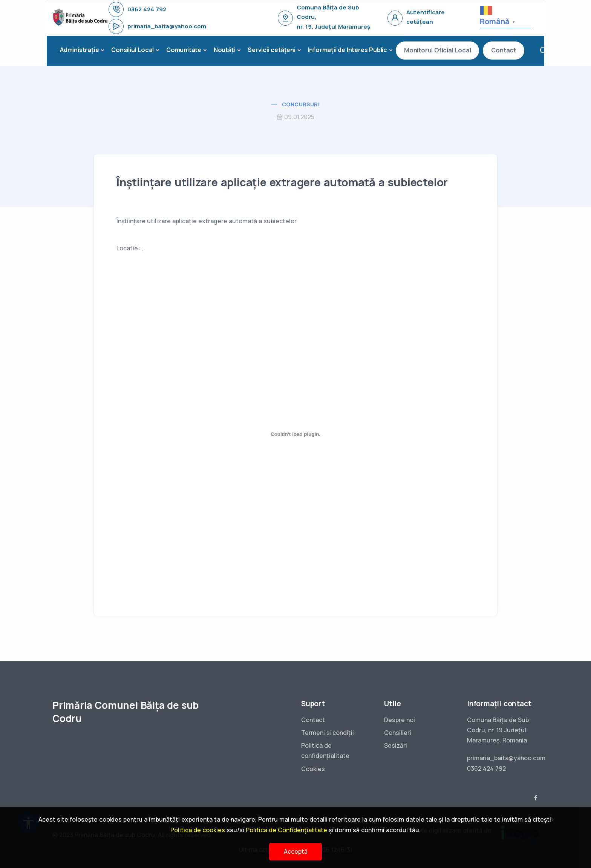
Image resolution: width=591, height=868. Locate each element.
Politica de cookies (198, 830)
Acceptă (296, 851)
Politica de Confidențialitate (286, 830)
